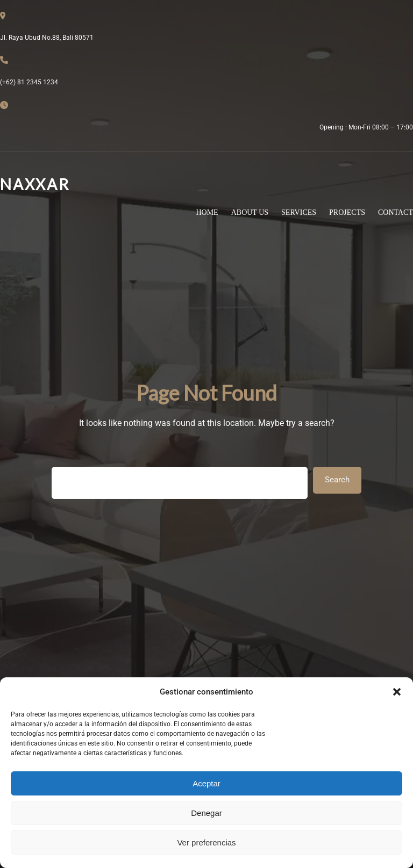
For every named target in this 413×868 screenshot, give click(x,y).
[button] (397, 692)
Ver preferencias (206, 842)
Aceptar (206, 783)
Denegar (206, 813)
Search (337, 480)
